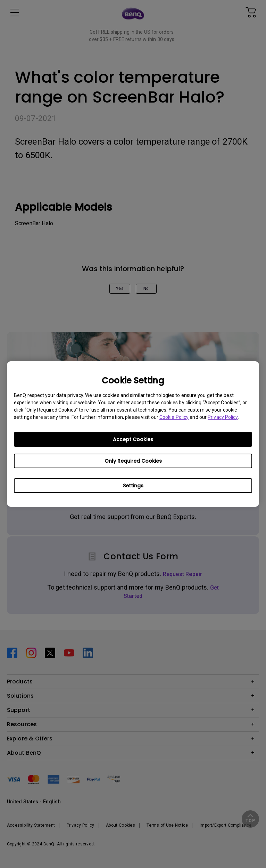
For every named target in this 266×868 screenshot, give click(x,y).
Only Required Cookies (133, 461)
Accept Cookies (133, 439)
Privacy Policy (223, 417)
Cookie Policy (174, 417)
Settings (133, 486)
